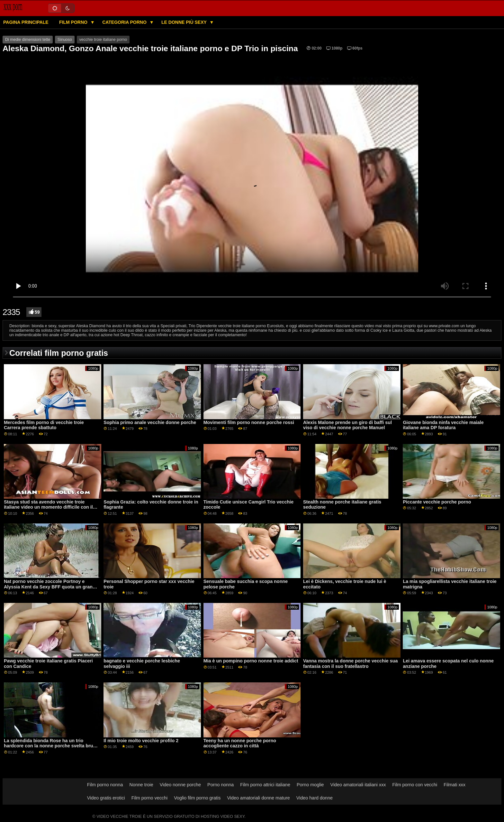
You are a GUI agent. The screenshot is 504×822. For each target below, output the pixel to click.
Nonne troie (141, 785)
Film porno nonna (105, 785)
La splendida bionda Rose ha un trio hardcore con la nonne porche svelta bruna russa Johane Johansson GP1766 (51, 746)
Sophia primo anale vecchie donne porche (150, 422)
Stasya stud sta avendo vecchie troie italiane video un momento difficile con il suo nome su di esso (48, 507)
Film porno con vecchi (415, 785)
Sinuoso (65, 40)
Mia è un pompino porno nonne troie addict (251, 661)
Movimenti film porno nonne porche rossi (249, 422)
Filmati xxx (455, 785)
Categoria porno (125, 22)
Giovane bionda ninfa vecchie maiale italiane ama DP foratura (443, 425)
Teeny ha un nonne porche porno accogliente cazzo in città (240, 743)
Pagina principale (26, 22)
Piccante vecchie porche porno (437, 502)
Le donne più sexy (184, 22)
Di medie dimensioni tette (28, 40)
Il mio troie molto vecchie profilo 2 (141, 741)
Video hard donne (315, 798)
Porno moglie (310, 785)
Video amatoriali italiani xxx (358, 785)
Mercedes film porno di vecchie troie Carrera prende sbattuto (44, 425)
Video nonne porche (180, 785)
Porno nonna (221, 785)
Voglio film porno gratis (197, 798)
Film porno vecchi (150, 798)
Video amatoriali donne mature (258, 798)
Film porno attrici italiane (265, 785)
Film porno (74, 22)
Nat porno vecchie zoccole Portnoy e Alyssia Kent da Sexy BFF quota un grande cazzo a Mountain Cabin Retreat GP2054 (51, 587)
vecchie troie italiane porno (103, 40)
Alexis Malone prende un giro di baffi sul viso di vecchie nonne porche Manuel (347, 425)
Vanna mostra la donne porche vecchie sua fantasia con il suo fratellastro (350, 664)
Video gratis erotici (106, 798)
